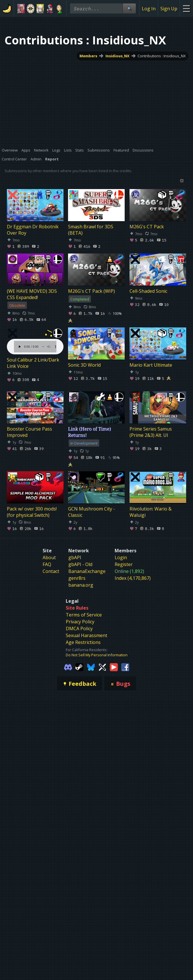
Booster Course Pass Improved (29, 432)
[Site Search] (129, 8)
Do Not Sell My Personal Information (97, 659)
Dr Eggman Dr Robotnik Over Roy (33, 230)
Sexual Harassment (86, 640)
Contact (51, 576)
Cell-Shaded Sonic (148, 291)
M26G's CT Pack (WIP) (91, 291)
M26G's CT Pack (147, 227)
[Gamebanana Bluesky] (91, 671)
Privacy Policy (80, 626)
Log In (149, 9)
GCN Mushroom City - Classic (91, 512)
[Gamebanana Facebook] (125, 671)
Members (88, 56)
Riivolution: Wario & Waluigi (151, 512)
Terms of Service (84, 619)
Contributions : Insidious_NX (162, 56)
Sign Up (169, 9)
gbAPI (75, 562)
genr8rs (77, 583)
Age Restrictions (83, 647)
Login (121, 562)
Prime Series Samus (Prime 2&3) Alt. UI (151, 432)
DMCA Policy (79, 633)
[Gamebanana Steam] (79, 671)
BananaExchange (87, 576)
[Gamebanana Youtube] (114, 671)
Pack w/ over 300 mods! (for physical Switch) (32, 512)
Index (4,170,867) (133, 583)
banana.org (81, 590)
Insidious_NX (118, 56)
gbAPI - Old (80, 569)
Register (124, 569)
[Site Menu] (186, 8)
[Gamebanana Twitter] (102, 671)
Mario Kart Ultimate (151, 365)
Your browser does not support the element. (35, 341)
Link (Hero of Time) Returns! (89, 432)
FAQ (47, 569)
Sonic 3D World (84, 365)
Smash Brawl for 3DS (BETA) (91, 230)
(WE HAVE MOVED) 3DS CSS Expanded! (32, 294)
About (49, 562)
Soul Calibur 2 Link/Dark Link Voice (33, 363)
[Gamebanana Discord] (68, 671)
